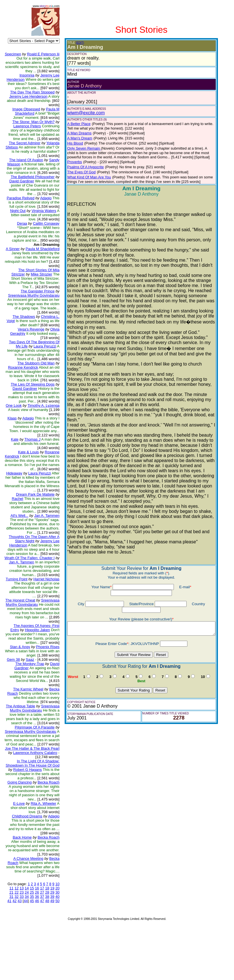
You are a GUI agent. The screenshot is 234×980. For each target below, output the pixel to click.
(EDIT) (76, 43)
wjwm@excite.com (82, 113)
